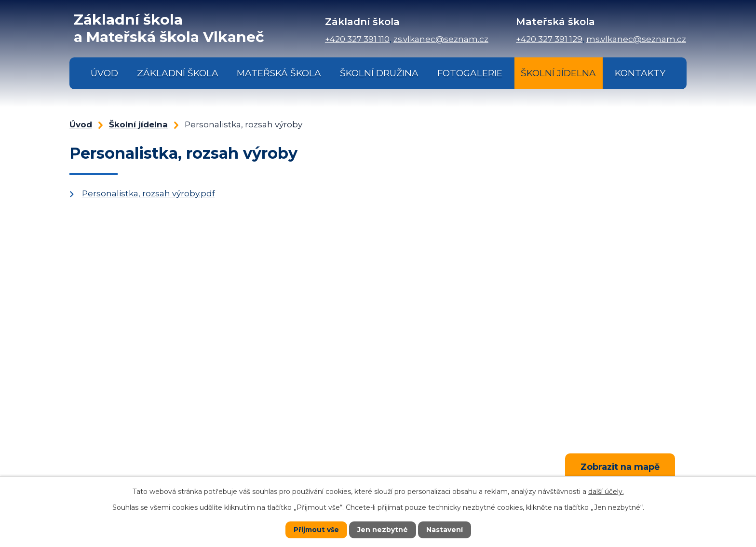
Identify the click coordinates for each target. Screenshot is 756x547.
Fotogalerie (470, 73)
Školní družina (379, 73)
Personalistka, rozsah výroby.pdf (148, 193)
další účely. (606, 492)
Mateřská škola (279, 73)
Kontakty (640, 73)
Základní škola (178, 73)
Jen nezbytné (383, 530)
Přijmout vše (316, 530)
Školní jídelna (558, 73)
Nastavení (445, 530)
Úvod (104, 73)
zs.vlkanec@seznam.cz (441, 39)
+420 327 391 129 (549, 39)
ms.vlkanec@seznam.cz (636, 39)
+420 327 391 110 (357, 39)
